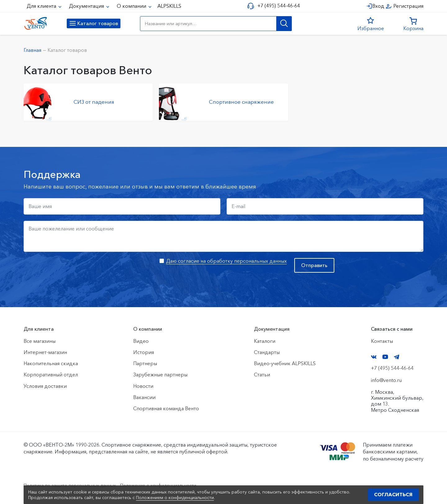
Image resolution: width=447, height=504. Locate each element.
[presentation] (71, 270)
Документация (87, 6)
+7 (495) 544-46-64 (277, 6)
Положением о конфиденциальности (175, 497)
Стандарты (267, 352)
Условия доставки (45, 386)
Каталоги (265, 341)
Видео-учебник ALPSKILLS (285, 363)
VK (374, 357)
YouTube (385, 357)
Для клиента (42, 6)
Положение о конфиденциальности (173, 485)
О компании (132, 6)
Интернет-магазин (45, 352)
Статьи (262, 375)
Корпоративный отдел (51, 375)
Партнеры (145, 363)
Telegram (397, 357)
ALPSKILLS (169, 6)
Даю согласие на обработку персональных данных (226, 261)
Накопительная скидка (51, 363)
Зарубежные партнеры (160, 375)
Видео (141, 341)
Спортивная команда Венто (166, 408)
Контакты (382, 341)
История (144, 352)
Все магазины (40, 341)
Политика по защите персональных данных (75, 485)
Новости (143, 386)
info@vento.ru (386, 380)
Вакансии (144, 397)
